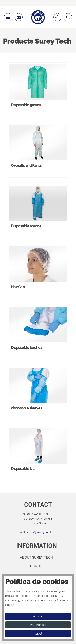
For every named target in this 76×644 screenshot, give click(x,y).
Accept (38, 616)
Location (37, 566)
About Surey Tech (36, 557)
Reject (38, 634)
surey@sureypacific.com (43, 532)
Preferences (38, 625)
